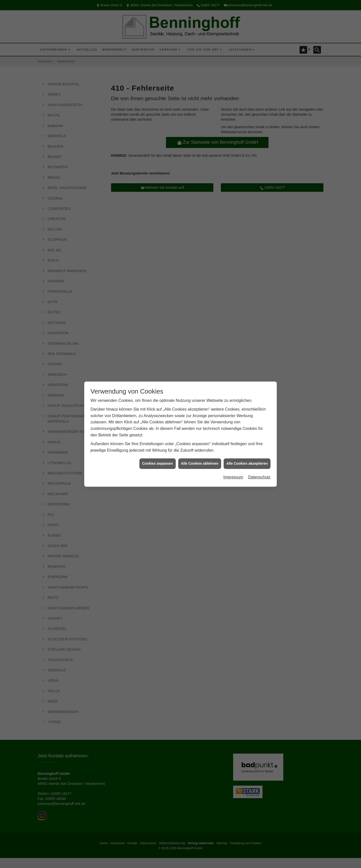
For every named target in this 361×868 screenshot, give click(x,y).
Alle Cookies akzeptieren (247, 454)
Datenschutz (259, 468)
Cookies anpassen (158, 454)
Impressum (233, 468)
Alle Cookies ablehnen (200, 454)
